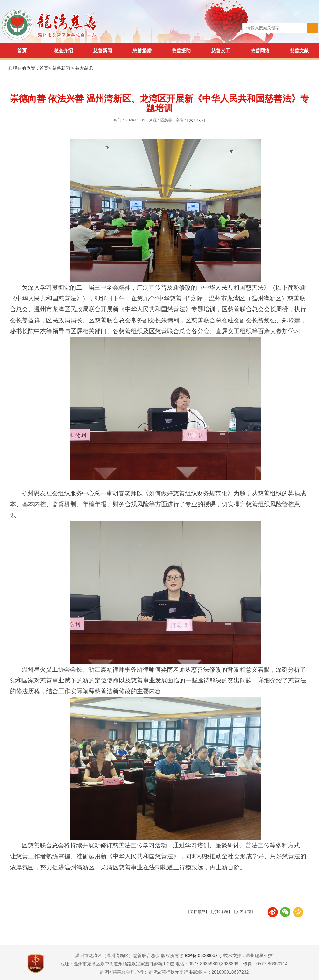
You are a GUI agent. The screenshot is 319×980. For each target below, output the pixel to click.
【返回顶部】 (198, 912)
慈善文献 (299, 50)
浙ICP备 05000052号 (201, 955)
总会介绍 (63, 50)
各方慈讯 (84, 68)
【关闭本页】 (244, 912)
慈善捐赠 (142, 50)
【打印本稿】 (221, 912)
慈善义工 (221, 50)
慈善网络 (260, 50)
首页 (22, 50)
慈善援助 (181, 50)
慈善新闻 (103, 50)
